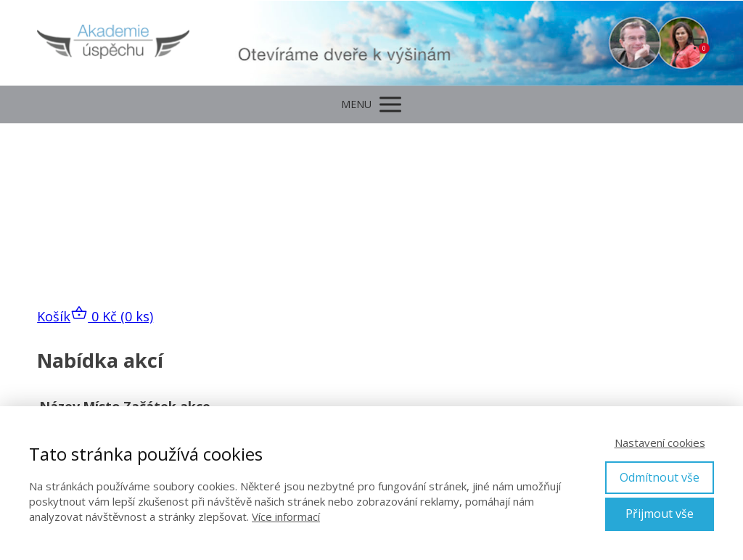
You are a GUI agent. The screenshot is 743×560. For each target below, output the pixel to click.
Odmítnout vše (660, 477)
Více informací (286, 516)
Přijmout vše (660, 514)
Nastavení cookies (660, 442)
